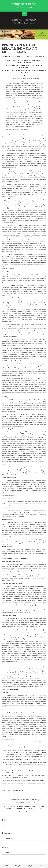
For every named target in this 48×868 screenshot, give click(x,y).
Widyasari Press (24, 4)
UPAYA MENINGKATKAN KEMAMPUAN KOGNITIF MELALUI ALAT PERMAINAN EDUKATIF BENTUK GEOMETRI (24, 809)
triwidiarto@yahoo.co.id (24, 23)
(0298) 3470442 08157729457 (25, 20)
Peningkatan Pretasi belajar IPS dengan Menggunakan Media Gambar (24, 801)
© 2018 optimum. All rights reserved (15, 866)
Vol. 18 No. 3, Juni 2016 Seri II (13, 790)
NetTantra (42, 866)
